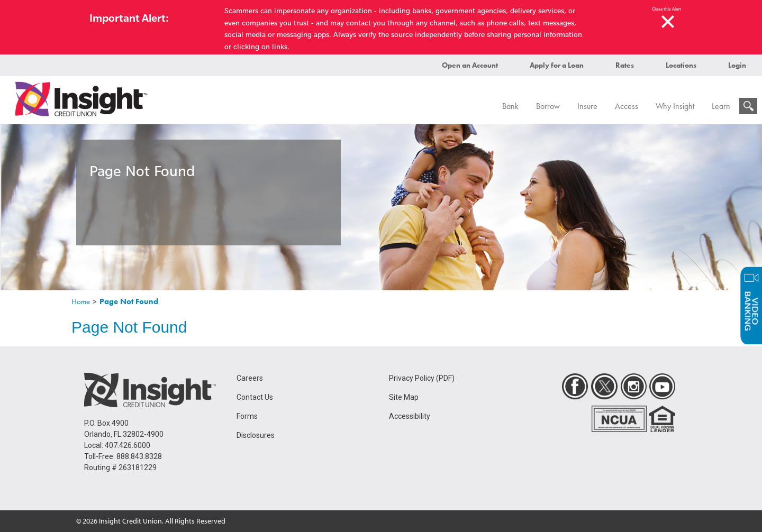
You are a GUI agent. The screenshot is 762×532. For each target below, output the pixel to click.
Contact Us (255, 397)
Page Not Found (129, 301)
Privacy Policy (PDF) (422, 378)
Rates (625, 65)
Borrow (548, 106)
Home (81, 301)
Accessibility (410, 416)
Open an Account (470, 65)
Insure (587, 106)
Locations (681, 65)
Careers (250, 378)
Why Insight (675, 106)
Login (737, 65)
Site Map (404, 397)
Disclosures (256, 435)
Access (627, 106)
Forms (247, 416)
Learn (721, 106)
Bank (510, 106)
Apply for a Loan (557, 65)
